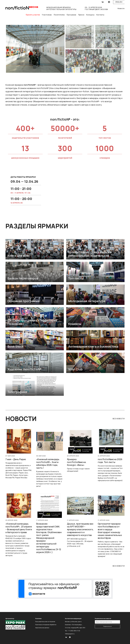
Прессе (81, 15)
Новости (121, 8)
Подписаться (108, 626)
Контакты (100, 15)
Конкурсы (90, 15)
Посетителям (59, 15)
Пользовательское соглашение (45, 622)
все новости (119, 419)
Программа (71, 15)
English (119, 2)
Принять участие (33, 15)
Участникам (47, 15)
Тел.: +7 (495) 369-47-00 (73, 631)
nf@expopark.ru (70, 634)
